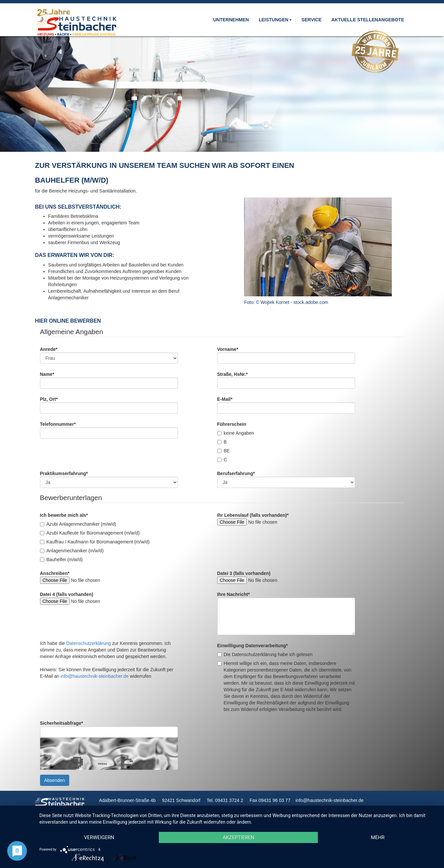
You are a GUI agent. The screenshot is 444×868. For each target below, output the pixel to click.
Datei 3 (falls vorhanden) (244, 573)
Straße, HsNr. (233, 374)
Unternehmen (231, 20)
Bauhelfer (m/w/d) (61, 560)
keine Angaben (236, 433)
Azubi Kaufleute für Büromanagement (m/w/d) (90, 533)
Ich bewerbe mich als (64, 515)
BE (224, 451)
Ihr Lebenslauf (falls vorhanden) (253, 515)
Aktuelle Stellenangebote (368, 20)
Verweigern (99, 837)
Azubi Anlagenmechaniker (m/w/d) (78, 524)
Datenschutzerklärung (89, 643)
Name (47, 374)
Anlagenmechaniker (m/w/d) (72, 551)
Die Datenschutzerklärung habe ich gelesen (265, 654)
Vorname (228, 349)
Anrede (49, 349)
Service (312, 20)
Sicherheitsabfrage (62, 723)
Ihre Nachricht (234, 594)
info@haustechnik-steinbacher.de (95, 676)
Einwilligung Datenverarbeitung (253, 646)
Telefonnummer (58, 424)
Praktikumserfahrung (64, 473)
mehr (378, 837)
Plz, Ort (49, 399)
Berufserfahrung (236, 473)
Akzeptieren (238, 837)
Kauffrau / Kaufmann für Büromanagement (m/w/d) (95, 542)
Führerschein (232, 424)
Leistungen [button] (275, 20)
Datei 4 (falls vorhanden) (67, 594)
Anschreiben (55, 573)
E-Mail (225, 399)
